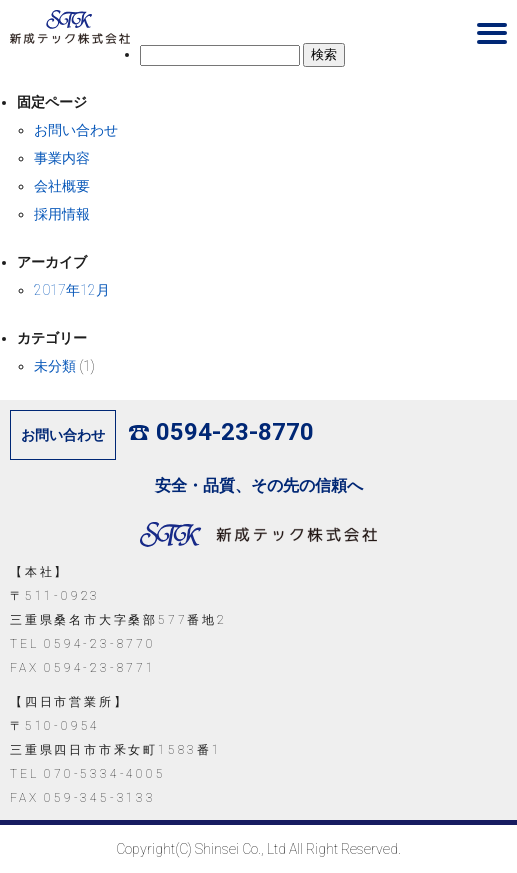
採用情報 (62, 214)
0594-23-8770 (221, 432)
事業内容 (62, 158)
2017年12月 (72, 290)
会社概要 (62, 186)
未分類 (55, 366)
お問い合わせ (76, 130)
